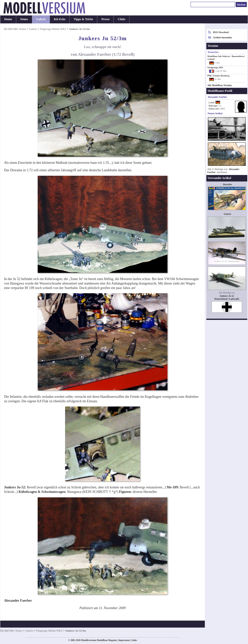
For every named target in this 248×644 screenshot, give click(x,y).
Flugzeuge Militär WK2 (53, 29)
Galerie (41, 19)
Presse (105, 19)
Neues (24, 19)
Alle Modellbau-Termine (220, 85)
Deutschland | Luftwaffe (227, 299)
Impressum (124, 640)
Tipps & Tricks (83, 19)
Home (8, 19)
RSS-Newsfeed (221, 32)
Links (134, 640)
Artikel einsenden (222, 37)
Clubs (122, 19)
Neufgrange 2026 (215, 67)
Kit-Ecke (60, 19)
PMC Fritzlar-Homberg (218, 76)
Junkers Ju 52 (227, 296)
